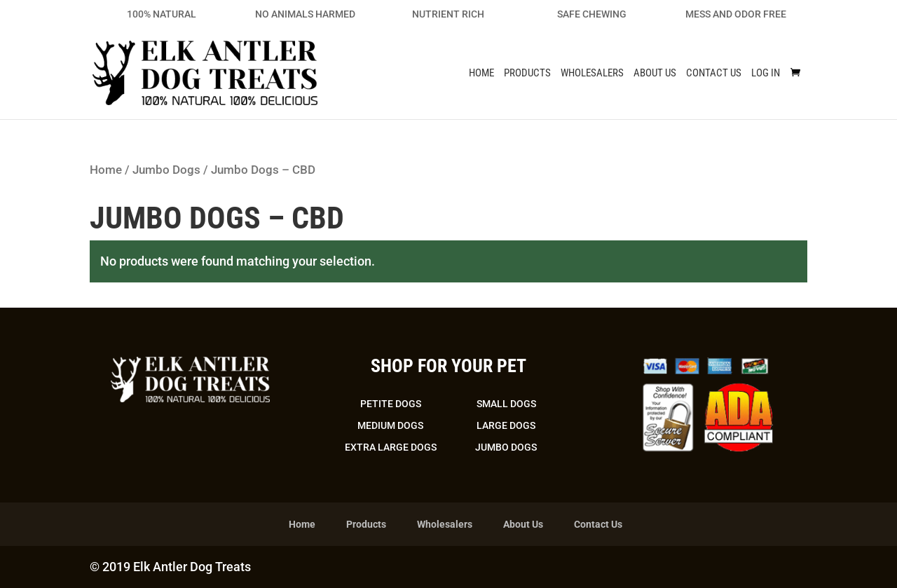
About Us (655, 74)
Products (527, 74)
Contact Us (714, 74)
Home (481, 74)
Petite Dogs (391, 404)
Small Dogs (506, 404)
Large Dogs (506, 425)
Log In (766, 74)
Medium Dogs (390, 425)
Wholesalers (592, 74)
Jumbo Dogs (166, 170)
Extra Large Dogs (391, 447)
